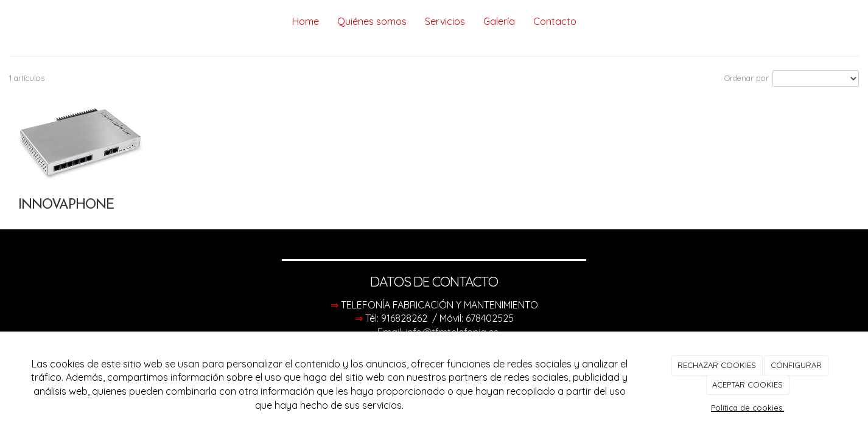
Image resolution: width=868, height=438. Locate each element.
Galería (499, 21)
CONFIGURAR (796, 365)
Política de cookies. (747, 408)
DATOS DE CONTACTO (434, 282)
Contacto (555, 21)
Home (306, 21)
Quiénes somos (372, 21)
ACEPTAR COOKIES (747, 384)
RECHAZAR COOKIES (717, 365)
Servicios (445, 21)
